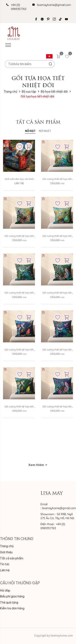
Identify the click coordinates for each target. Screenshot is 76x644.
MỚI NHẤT (45, 131)
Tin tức (5, 564)
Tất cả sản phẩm (12, 558)
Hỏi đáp (5, 591)
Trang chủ (10, 92)
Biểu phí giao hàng (12, 596)
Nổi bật (30, 131)
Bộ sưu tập (29, 92)
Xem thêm (38, 465)
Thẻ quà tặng (9, 602)
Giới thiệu (6, 552)
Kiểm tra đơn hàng (12, 608)
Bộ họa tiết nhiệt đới (54, 92)
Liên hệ (5, 570)
